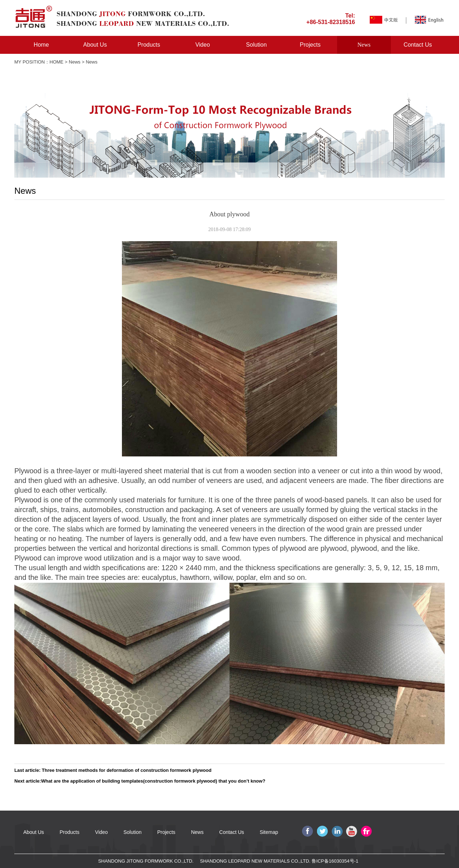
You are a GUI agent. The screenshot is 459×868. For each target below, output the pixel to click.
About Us (95, 45)
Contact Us (418, 45)
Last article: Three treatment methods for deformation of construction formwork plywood (113, 770)
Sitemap (269, 832)
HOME (56, 62)
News (364, 45)
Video (203, 45)
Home (41, 45)
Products (149, 45)
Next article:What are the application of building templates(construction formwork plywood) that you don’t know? (140, 781)
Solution (256, 45)
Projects (310, 45)
